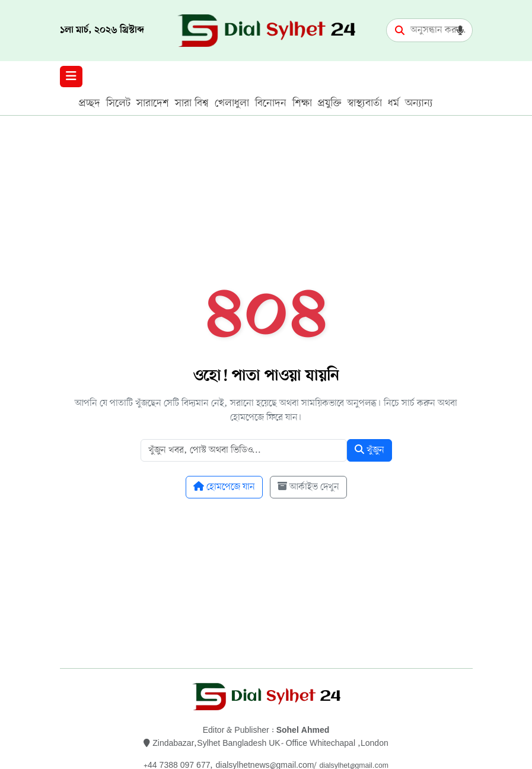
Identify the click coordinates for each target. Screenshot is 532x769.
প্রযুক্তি (330, 103)
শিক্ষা (302, 103)
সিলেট (118, 103)
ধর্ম (394, 103)
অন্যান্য (419, 103)
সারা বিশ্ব (192, 103)
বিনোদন (271, 103)
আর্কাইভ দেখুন (308, 487)
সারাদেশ (153, 103)
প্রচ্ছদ (90, 103)
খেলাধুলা (232, 103)
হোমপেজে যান (224, 487)
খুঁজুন (369, 450)
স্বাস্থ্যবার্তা (365, 103)
